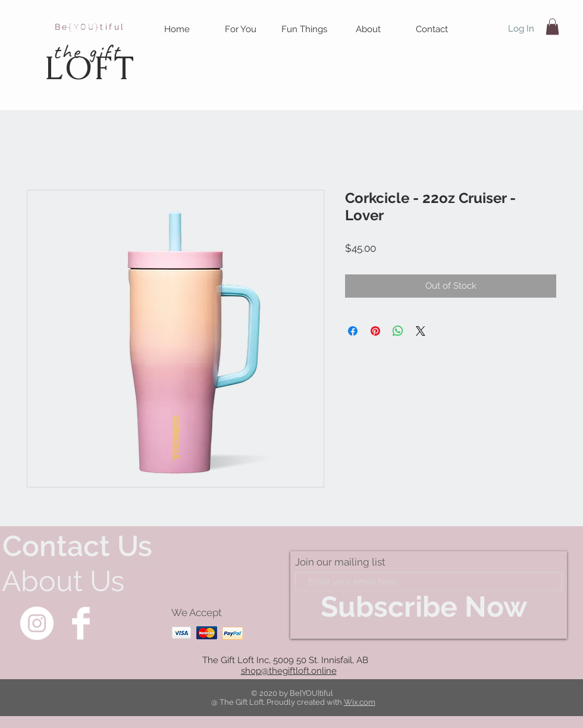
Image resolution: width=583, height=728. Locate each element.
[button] (241, 29)
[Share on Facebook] (353, 331)
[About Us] (63, 581)
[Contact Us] (77, 546)
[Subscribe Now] (424, 607)
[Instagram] (37, 623)
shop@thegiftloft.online (289, 671)
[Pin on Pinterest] (375, 331)
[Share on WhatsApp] (398, 331)
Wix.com (360, 702)
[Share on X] (421, 331)
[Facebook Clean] (81, 623)
